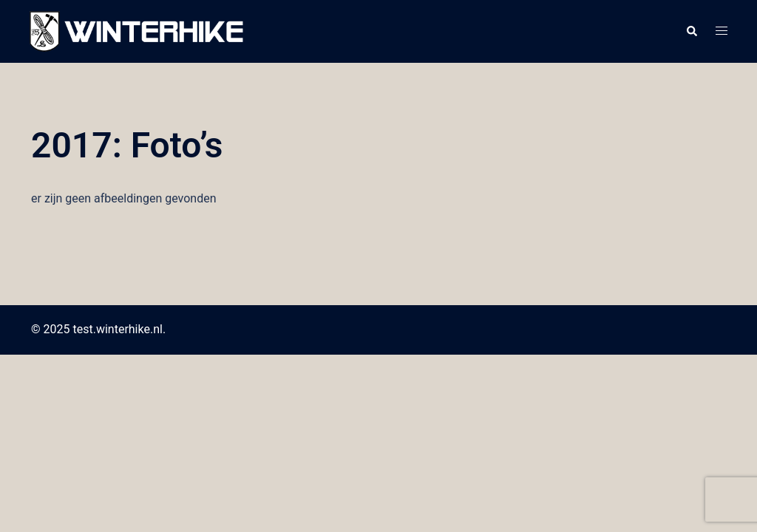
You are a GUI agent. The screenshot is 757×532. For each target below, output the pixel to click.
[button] (691, 32)
